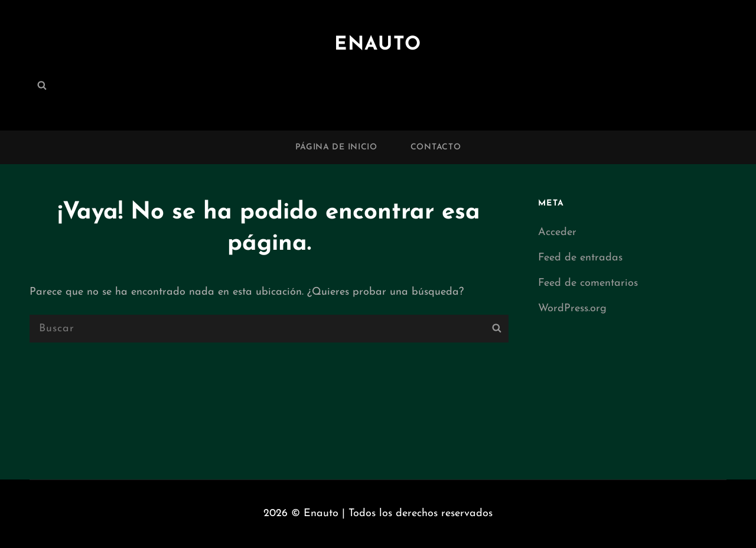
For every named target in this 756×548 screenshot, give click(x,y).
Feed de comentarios (588, 283)
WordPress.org (572, 309)
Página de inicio (336, 147)
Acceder (557, 232)
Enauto (378, 45)
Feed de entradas (580, 258)
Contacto (436, 147)
